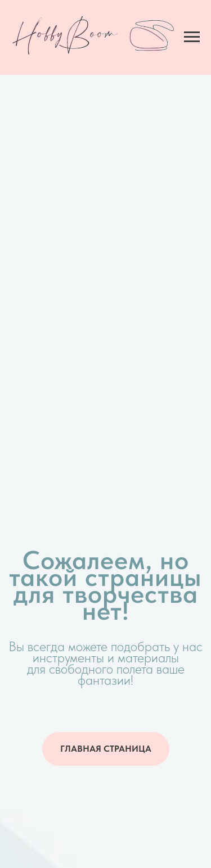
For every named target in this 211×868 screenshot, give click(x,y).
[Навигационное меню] (192, 37)
